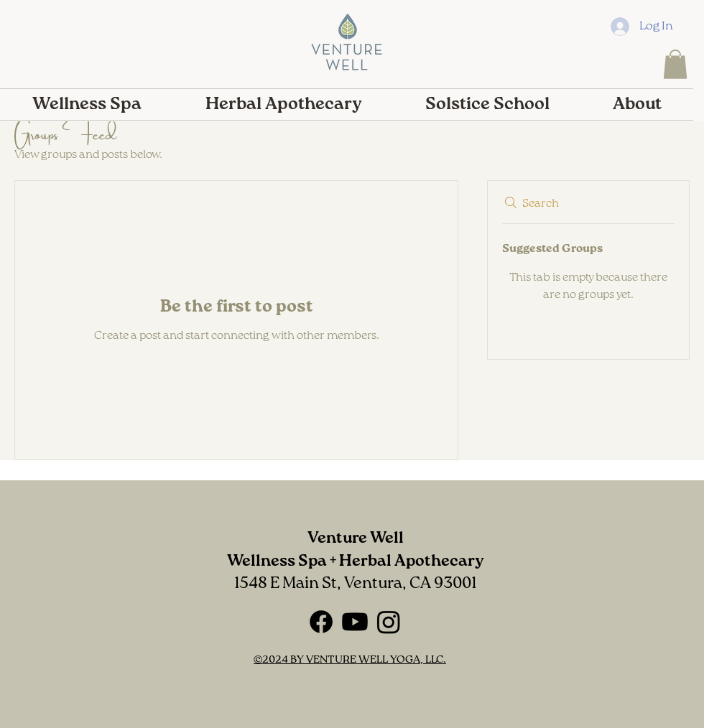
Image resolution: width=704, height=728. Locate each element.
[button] (675, 64)
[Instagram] (389, 622)
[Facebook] (321, 622)
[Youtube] (355, 622)
